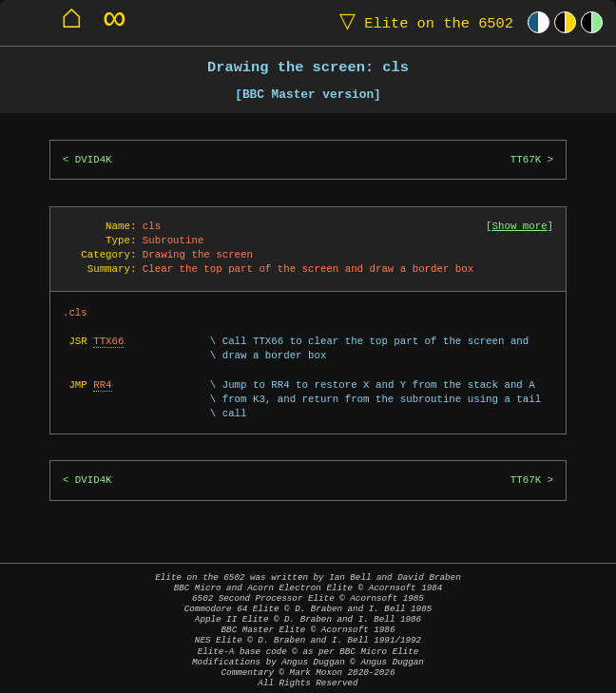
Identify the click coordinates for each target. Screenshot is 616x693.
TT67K (526, 160)
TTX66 (108, 341)
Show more (520, 226)
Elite (422, 22)
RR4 (102, 385)
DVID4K (94, 160)
